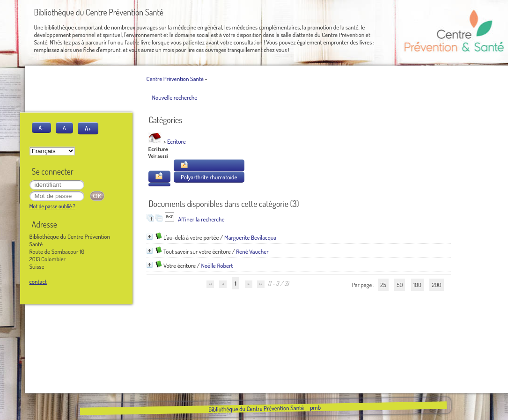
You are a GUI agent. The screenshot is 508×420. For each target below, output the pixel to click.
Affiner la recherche (201, 219)
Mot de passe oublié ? (52, 206)
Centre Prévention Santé (175, 79)
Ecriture (177, 141)
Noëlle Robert (217, 265)
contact (38, 281)
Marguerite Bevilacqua (250, 237)
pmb (315, 407)
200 (436, 285)
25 (383, 285)
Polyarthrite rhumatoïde (209, 177)
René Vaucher (252, 251)
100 (417, 285)
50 (400, 285)
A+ (88, 128)
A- (41, 128)
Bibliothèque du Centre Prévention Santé (256, 408)
